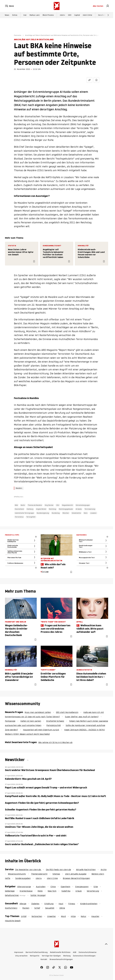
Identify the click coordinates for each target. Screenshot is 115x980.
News (7, 15)
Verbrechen (37, 916)
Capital (77, 15)
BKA (16, 505)
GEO (70, 15)
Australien (41, 887)
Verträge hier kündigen (51, 956)
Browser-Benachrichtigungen (76, 878)
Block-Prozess (48, 15)
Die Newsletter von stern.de (28, 870)
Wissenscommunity (17, 874)
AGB (75, 952)
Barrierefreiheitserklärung (37, 952)
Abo (98, 6)
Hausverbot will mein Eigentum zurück (41, 730)
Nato (86, 513)
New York (52, 891)
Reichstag (53, 509)
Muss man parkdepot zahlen (38, 712)
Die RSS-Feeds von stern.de (58, 870)
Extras (15, 15)
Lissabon (93, 513)
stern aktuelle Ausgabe (76, 874)
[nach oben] (106, 944)
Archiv (104, 870)
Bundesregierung (43, 513)
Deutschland (19, 509)
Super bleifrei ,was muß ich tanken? (82, 717)
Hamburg (30, 509)
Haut (61, 904)
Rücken (26, 908)
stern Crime (87, 15)
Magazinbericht (68, 505)
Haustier (95, 916)
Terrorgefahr (31, 517)
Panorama (18, 35)
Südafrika (66, 891)
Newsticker (15, 760)
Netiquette (35, 956)
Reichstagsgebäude (66, 509)
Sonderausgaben (23, 878)
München (66, 513)
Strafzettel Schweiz (55, 721)
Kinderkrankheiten (89, 904)
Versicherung (93, 891)
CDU (58, 505)
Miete (40, 891)
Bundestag (56, 513)
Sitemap (56, 874)
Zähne (62, 908)
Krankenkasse (26, 891)
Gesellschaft (103, 15)
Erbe (96, 887)
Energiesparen (82, 887)
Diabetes (35, 904)
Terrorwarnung (90, 509)
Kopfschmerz (11, 908)
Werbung (67, 956)
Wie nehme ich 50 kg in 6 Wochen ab (55, 742)
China (53, 887)
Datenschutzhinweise (88, 952)
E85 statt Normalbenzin (67, 712)
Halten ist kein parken (31, 721)
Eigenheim (65, 887)
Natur (84, 916)
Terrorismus (19, 517)
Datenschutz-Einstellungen (84, 956)
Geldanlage (10, 891)
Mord (63, 916)
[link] (108, 6)
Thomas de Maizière (35, 505)
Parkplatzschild (54, 725)
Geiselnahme (76, 513)
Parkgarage (10, 721)
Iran (25, 15)
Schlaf (37, 908)
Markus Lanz (35, 15)
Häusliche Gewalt (13, 921)
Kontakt (44, 959)
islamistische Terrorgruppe (24, 513)
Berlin (23, 505)
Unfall (24, 916)
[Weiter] (108, 15)
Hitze (73, 916)
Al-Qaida (79, 509)
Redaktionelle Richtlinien (60, 952)
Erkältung (49, 904)
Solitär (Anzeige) (38, 895)
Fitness (72, 904)
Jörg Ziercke (49, 505)
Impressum (19, 952)
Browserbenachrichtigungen (61, 959)
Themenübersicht (39, 874)
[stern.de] (57, 6)
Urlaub (79, 891)
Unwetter (52, 916)
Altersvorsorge (24, 887)
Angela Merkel (41, 509)
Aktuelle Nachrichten (86, 870)
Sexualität (50, 908)
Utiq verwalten (21, 956)
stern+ (62, 15)
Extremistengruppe (83, 505)
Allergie (23, 904)
